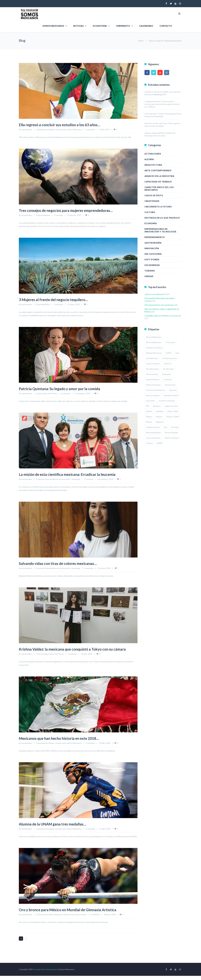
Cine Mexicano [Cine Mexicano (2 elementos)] (152, 358)
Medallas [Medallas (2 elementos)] (160, 411)
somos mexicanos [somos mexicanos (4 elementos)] (153, 438)
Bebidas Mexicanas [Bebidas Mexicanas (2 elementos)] (154, 353)
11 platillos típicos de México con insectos (163, 316)
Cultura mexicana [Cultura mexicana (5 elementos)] (153, 364)
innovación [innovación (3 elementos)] (150, 401)
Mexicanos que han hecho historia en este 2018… (65, 742)
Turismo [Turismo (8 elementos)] (149, 443)
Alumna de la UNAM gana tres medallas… (58, 828)
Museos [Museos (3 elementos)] (159, 417)
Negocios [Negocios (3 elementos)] (160, 422)
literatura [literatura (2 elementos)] (157, 406)
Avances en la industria (159, 176)
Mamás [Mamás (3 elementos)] (149, 411)
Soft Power (52, 393)
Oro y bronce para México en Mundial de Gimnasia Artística (75, 914)
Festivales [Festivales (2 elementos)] (168, 380)
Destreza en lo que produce (75, 919)
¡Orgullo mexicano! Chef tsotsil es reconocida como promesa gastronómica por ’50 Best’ (162, 104)
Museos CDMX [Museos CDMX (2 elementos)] (173, 417)
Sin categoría (153, 254)
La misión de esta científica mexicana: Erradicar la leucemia (74, 474)
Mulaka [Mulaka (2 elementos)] (149, 417)
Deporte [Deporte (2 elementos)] (168, 364)
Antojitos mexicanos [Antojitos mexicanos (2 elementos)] (154, 348)
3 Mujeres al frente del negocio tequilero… (59, 299)
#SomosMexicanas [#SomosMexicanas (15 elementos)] (154, 337)
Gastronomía (42, 393)
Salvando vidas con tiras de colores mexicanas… (63, 563)
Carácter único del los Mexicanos (68, 130)
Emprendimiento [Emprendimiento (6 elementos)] (153, 380)
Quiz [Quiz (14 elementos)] (165, 427)
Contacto (166, 26)
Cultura (150, 212)
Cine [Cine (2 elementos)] (177, 353)
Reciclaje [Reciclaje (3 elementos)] (175, 427)
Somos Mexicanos (53, 26)
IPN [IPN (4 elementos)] (147, 406)
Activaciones (153, 154)
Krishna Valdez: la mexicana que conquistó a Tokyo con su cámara (73, 651)
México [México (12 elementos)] (149, 422)
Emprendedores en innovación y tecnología (63, 479)
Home (141, 41)
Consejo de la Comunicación (45, 974)
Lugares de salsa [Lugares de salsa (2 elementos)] (171, 406)
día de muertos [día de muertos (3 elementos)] (152, 374)
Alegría (149, 159)
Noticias (78, 26)
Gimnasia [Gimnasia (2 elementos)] (173, 390)
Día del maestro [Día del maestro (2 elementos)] (152, 369)
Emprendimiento (43, 215)
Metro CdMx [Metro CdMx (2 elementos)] (173, 411)
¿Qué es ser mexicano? (154, 294)
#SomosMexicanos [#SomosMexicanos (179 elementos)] (154, 342)
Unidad (149, 276)
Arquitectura (153, 165)
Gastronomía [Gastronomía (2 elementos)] (170, 385)
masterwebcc (27, 130)
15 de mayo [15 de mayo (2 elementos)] (170, 342)
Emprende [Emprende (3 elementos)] (167, 374)
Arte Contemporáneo (45, 658)
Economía (40, 479)
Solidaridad (152, 265)
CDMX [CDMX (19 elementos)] (168, 353)
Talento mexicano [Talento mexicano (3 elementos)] (172, 438)
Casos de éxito (154, 195)
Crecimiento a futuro (158, 207)
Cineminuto (123, 26)
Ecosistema (100, 26)
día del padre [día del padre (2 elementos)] (168, 369)
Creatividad (152, 201)
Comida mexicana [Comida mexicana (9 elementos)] (169, 358)
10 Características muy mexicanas (159, 305)
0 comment (90, 130)
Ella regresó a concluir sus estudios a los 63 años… (65, 125)
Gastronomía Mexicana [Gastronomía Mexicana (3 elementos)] (155, 390)
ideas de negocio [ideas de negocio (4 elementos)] (153, 395)
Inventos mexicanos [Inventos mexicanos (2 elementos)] (167, 401)
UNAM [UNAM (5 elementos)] (159, 443)
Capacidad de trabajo (45, 130)
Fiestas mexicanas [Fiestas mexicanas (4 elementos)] (153, 385)
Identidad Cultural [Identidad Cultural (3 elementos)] (171, 395)
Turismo (150, 271)
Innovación (152, 248)
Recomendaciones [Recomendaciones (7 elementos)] (153, 433)
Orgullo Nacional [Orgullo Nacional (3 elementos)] (153, 427)
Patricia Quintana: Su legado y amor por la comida (66, 388)
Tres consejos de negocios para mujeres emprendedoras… (73, 210)
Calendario (146, 26)
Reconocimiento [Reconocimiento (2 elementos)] (171, 433)
